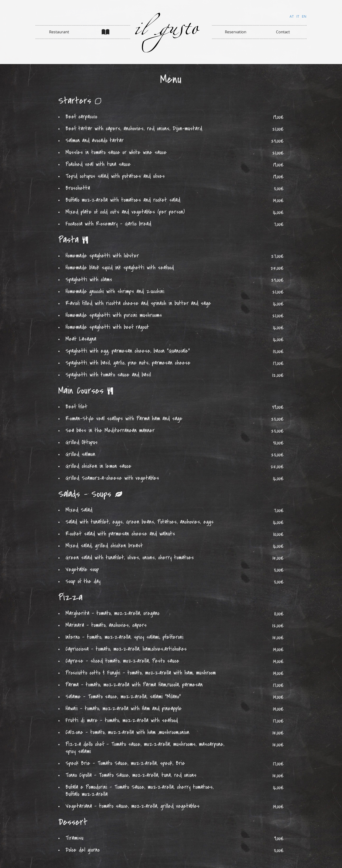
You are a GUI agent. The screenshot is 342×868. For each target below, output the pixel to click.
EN (304, 16)
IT (298, 16)
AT (292, 16)
